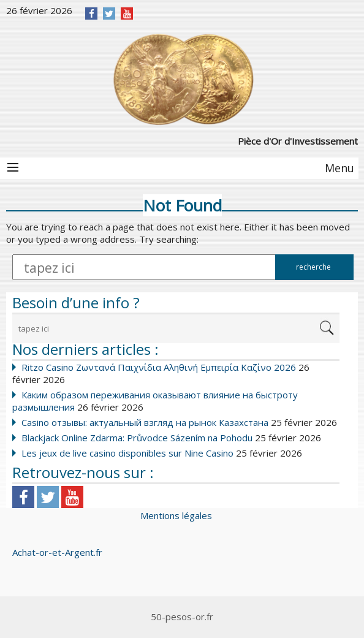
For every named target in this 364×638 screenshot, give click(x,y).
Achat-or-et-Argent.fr (57, 552)
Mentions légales (176, 515)
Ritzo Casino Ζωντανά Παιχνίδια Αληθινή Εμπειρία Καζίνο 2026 (159, 367)
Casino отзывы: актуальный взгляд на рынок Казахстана (145, 422)
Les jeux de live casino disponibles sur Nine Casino (127, 453)
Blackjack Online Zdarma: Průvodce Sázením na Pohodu (137, 438)
